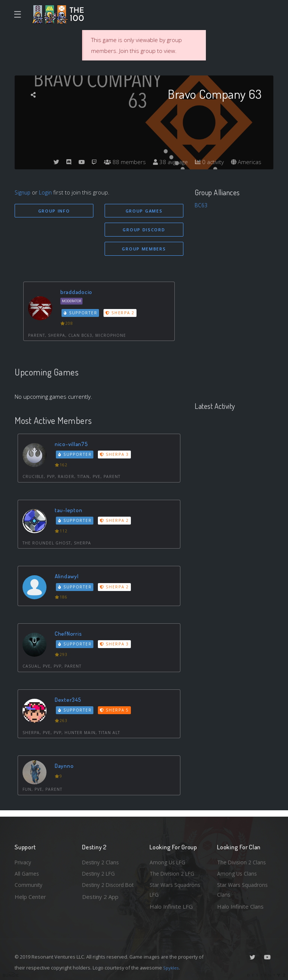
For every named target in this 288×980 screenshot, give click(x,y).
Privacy (24, 859)
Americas (245, 162)
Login (47, 192)
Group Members (144, 250)
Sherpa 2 (122, 315)
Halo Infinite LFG (171, 906)
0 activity (207, 162)
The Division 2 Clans (243, 859)
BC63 (201, 205)
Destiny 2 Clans (102, 859)
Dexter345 (69, 702)
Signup (23, 192)
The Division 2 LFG (174, 871)
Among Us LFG (169, 859)
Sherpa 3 (116, 457)
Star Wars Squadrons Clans (244, 889)
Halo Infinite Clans (240, 906)
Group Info (54, 211)
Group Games (144, 211)
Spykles (172, 968)
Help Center (30, 896)
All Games (27, 871)
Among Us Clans (238, 871)
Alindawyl (68, 578)
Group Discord (144, 230)
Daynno (65, 768)
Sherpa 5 (116, 712)
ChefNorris (70, 635)
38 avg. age (166, 162)
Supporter (82, 315)
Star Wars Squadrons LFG (177, 889)
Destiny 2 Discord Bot (105, 889)
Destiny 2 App (100, 906)
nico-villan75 (73, 446)
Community (29, 884)
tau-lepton (70, 512)
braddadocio (77, 294)
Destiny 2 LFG (100, 871)
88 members (119, 162)
